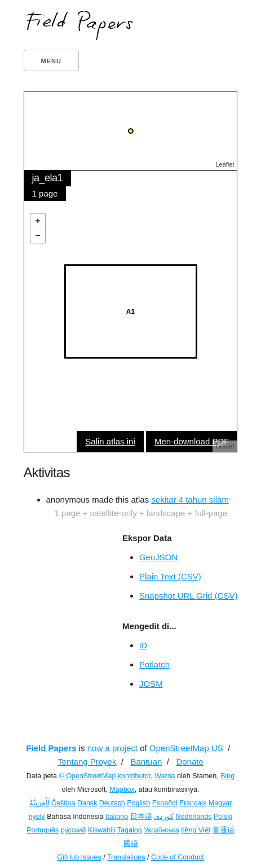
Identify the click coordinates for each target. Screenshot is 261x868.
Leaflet (225, 164)
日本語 (141, 817)
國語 (131, 844)
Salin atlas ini (110, 441)
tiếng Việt (196, 830)
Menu (51, 61)
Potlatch (154, 664)
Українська (162, 830)
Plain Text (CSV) (170, 576)
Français (193, 803)
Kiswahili (102, 830)
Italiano (117, 817)
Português (43, 830)
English (138, 803)
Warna (165, 776)
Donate (189, 762)
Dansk (87, 803)
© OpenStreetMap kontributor (105, 776)
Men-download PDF (192, 441)
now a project (112, 748)
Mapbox (122, 790)
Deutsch (112, 803)
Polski (223, 817)
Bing (227, 776)
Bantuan (146, 762)
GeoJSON (158, 557)
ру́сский (74, 830)
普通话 (224, 830)
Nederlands (194, 817)
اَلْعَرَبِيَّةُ (39, 803)
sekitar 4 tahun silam (190, 500)
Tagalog (130, 830)
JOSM (151, 684)
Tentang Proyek (87, 762)
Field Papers (51, 748)
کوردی (164, 817)
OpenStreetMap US (186, 748)
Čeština (63, 803)
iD (143, 645)
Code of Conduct (178, 857)
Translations (126, 857)
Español (165, 803)
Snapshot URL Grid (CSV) (189, 596)
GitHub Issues (79, 857)
